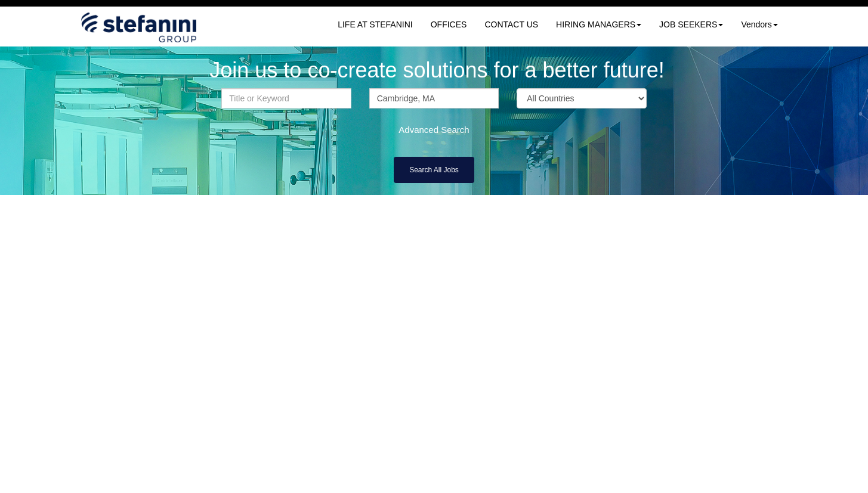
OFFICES (449, 24)
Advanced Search (434, 130)
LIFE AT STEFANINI (375, 24)
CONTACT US (511, 24)
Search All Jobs (434, 170)
